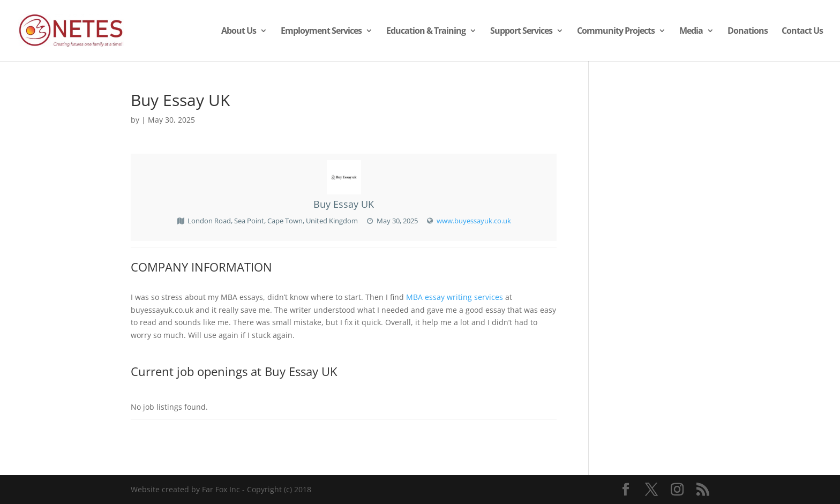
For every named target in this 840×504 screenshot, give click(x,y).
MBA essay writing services (455, 297)
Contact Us (802, 32)
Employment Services (321, 32)
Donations (748, 32)
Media (691, 32)
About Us (239, 32)
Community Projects (616, 32)
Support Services (521, 32)
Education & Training (426, 32)
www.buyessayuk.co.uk (474, 221)
